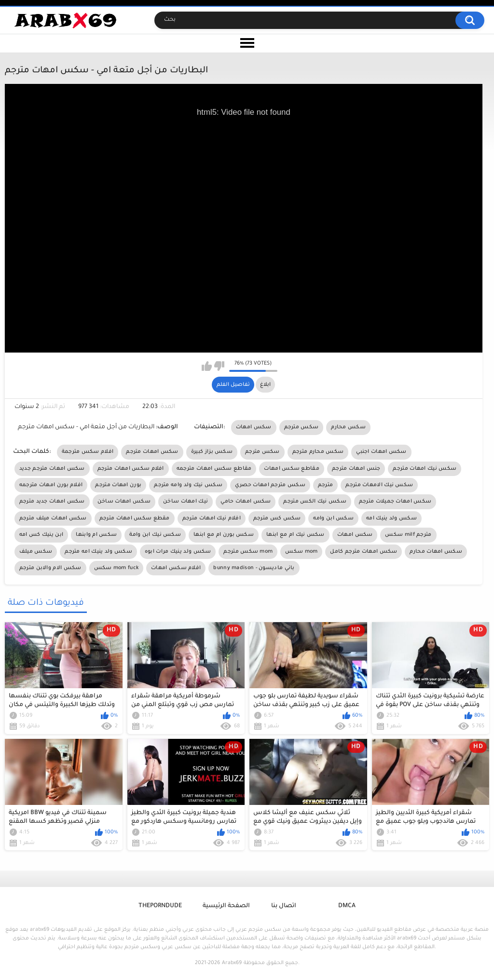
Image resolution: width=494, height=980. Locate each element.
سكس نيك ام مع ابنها (295, 535)
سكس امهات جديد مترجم (52, 502)
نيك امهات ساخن (185, 502)
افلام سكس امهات (176, 568)
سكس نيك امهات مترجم (425, 469)
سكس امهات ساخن (124, 502)
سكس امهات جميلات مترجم (395, 502)
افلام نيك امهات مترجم (212, 518)
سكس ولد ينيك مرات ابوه (178, 552)
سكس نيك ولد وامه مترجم (188, 485)
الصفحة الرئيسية (226, 906)
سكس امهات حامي (246, 502)
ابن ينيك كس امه (41, 535)
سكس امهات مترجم (152, 452)
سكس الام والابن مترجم (50, 568)
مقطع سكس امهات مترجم (135, 518)
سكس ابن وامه (333, 518)
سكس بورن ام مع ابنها (224, 535)
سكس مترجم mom (248, 552)
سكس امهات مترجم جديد (52, 469)
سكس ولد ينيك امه (391, 518)
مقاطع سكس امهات (292, 469)
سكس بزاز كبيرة (212, 452)
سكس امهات (254, 427)
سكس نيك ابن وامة (155, 535)
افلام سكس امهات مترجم (131, 469)
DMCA (347, 906)
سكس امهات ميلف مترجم (53, 518)
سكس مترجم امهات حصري (270, 485)
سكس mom (301, 552)
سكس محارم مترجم (318, 452)
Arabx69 (232, 963)
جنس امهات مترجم (356, 469)
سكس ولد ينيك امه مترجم (98, 552)
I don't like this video (219, 366)
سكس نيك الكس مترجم (315, 502)
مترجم (326, 485)
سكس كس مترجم (277, 518)
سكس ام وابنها (96, 535)
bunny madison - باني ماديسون (254, 568)
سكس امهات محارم (436, 552)
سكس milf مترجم (408, 535)
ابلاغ (265, 385)
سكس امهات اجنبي (381, 452)
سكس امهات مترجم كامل (364, 552)
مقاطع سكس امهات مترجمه (214, 469)
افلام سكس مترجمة (88, 452)
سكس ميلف (36, 552)
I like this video (207, 366)
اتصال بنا (284, 906)
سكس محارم (348, 427)
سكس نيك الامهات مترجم (379, 485)
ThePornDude (160, 906)
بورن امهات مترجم (118, 485)
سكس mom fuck (117, 568)
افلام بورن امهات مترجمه (51, 485)
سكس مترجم (302, 427)
